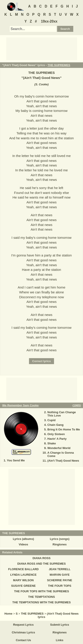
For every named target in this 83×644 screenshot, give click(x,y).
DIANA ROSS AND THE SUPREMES (41, 564)
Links (60, 640)
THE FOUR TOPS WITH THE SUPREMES (41, 591)
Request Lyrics (23, 625)
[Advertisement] (42, 48)
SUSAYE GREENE (23, 586)
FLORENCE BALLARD (23, 569)
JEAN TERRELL (60, 569)
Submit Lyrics (60, 625)
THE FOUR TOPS (60, 586)
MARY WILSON (23, 580)
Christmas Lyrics (23, 632)
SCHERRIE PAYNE (60, 580)
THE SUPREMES (59, 65)
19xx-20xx (49, 21)
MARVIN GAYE (60, 575)
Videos (23, 544)
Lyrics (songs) (60, 539)
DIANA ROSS (41, 558)
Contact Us (23, 640)
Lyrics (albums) (23, 539)
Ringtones (60, 544)
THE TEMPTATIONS (41, 597)
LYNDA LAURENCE (23, 575)
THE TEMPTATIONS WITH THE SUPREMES (42, 602)
